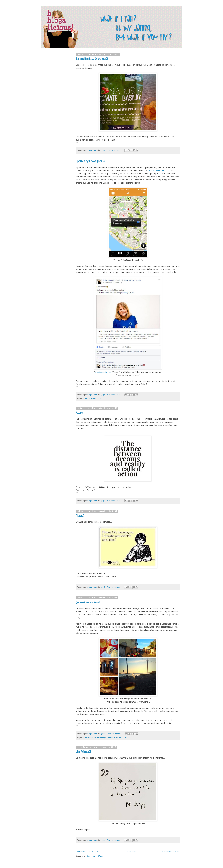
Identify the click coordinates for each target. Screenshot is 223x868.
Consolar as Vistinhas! (88, 603)
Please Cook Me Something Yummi (98, 738)
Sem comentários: (114, 150)
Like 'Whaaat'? (83, 752)
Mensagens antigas (171, 851)
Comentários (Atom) (95, 856)
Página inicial (131, 851)
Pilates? (80, 516)
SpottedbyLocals (103, 372)
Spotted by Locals (156, 171)
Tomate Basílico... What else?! (92, 59)
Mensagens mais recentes (88, 851)
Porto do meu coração (93, 399)
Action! (80, 413)
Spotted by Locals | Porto (90, 162)
